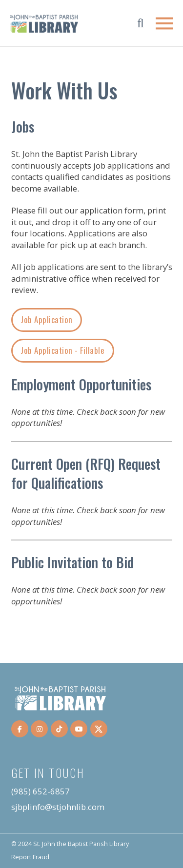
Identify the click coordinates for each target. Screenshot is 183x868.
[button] (141, 23)
